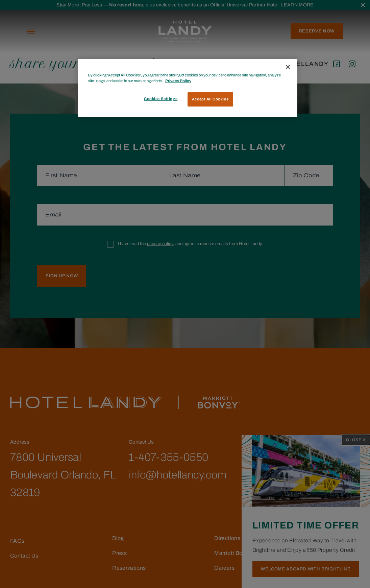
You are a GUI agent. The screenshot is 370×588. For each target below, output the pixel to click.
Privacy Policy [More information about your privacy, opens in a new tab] (178, 81)
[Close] (288, 67)
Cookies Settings (161, 99)
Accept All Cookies (210, 99)
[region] (188, 88)
